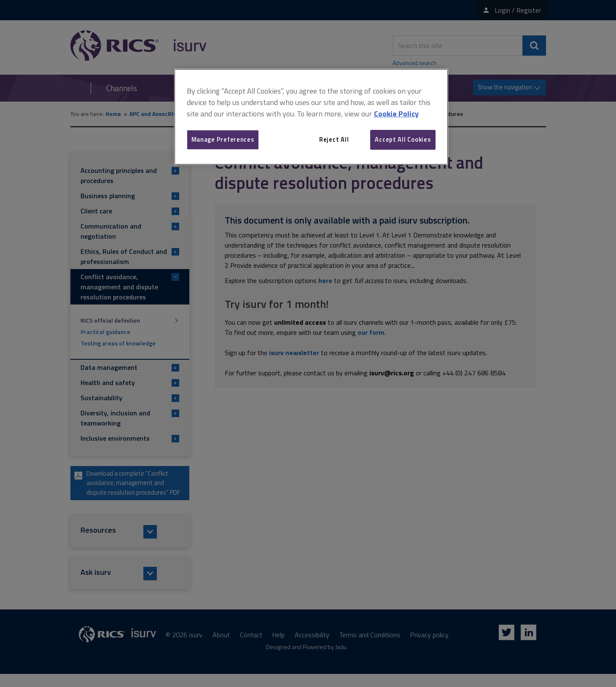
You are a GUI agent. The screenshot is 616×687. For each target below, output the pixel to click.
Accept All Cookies (403, 139)
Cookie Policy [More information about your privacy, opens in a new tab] (396, 114)
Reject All (334, 139)
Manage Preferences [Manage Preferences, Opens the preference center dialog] (223, 139)
